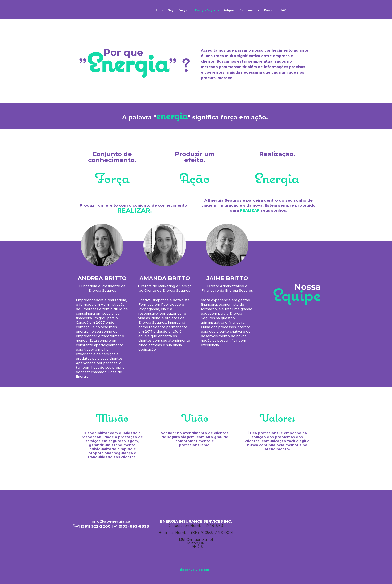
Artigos (229, 10)
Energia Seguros (207, 10)
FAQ (283, 10)
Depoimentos (249, 10)
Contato (270, 10)
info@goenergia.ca (111, 521)
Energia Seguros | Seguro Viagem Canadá (90, 9)
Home (159, 10)
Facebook (283, 521)
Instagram (313, 521)
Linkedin (298, 521)
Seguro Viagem (179, 10)
